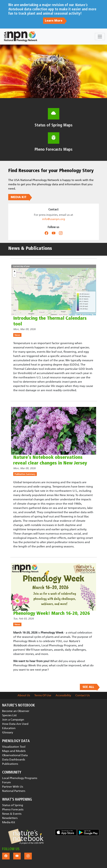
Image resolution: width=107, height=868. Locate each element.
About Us (24, 695)
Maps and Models (14, 751)
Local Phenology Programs (20, 778)
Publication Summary (25, 474)
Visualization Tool (14, 747)
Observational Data (15, 755)
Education (9, 728)
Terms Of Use (43, 695)
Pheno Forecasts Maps (53, 149)
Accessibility (63, 695)
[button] (26, 836)
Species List (9, 715)
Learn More (54, 21)
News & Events (12, 814)
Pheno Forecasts (13, 809)
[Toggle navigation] (100, 37)
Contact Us (83, 695)
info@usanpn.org (54, 219)
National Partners (14, 791)
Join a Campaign (13, 720)
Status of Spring (13, 805)
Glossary (8, 732)
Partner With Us (13, 787)
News (17, 335)
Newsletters (10, 818)
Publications (10, 764)
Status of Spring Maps (54, 125)
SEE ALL (88, 687)
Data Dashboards (14, 760)
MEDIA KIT (19, 197)
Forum (6, 782)
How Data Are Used (15, 724)
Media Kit (9, 822)
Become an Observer (16, 711)
